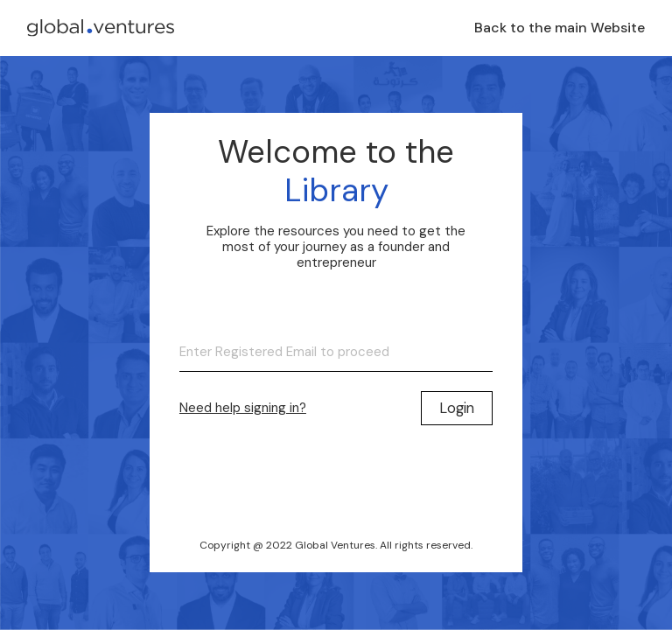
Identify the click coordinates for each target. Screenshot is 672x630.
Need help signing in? (243, 408)
